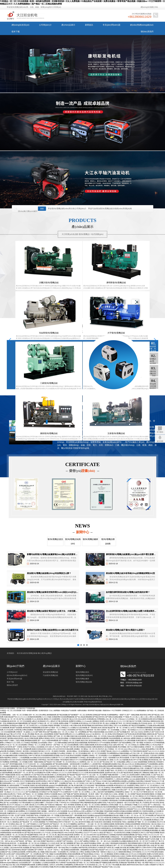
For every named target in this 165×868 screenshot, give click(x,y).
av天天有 (133, 753)
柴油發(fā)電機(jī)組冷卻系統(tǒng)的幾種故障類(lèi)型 (130, 588)
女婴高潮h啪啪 (51, 768)
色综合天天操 (101, 798)
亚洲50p (107, 788)
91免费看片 (85, 764)
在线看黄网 (56, 719)
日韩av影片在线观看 (11, 800)
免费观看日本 (137, 811)
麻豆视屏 (123, 865)
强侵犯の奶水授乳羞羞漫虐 (39, 785)
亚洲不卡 (24, 783)
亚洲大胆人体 (158, 770)
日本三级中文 (90, 783)
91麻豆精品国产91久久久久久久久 (15, 717)
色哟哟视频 (14, 762)
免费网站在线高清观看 (23, 858)
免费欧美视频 (105, 837)
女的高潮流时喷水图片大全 (87, 826)
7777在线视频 (73, 723)
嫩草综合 (136, 768)
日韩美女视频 (44, 828)
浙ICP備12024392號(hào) (91, 705)
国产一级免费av (46, 826)
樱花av (159, 717)
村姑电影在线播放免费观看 (125, 835)
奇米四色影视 (116, 822)
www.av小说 (90, 734)
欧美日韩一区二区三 (111, 858)
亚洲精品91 (116, 818)
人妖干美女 (134, 798)
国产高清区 (115, 809)
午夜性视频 (4, 807)
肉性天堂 (120, 745)
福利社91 (123, 809)
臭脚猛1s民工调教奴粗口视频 (144, 773)
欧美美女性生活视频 (123, 833)
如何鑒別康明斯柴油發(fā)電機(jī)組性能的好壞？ (128, 606)
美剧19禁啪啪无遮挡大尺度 (137, 843)
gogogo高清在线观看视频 (103, 815)
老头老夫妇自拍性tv (44, 758)
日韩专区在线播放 (132, 723)
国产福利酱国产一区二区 (76, 715)
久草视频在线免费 (75, 738)
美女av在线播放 (77, 781)
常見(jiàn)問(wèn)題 (112, 25)
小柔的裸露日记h (113, 758)
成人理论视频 (29, 734)
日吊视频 (158, 794)
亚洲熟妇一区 (94, 841)
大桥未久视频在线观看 (87, 745)
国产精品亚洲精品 (87, 854)
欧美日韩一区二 (35, 764)
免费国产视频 (107, 775)
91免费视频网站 (112, 715)
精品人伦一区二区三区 (24, 796)
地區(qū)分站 (105, 705)
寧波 (68, 696)
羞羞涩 (34, 749)
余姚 (86, 696)
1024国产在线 (137, 813)
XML (156, 7)
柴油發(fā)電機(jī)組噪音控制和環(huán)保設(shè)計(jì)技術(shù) (53, 606)
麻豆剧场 (86, 845)
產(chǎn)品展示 (68, 25)
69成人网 (120, 764)
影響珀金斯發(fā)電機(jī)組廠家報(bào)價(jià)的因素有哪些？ (53, 569)
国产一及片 (41, 740)
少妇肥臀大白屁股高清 (10, 798)
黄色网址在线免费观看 (113, 839)
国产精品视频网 (24, 736)
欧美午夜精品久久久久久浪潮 (78, 773)
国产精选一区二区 (82, 863)
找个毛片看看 (137, 721)
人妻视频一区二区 (124, 794)
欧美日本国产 (121, 783)
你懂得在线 (150, 734)
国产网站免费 (42, 809)
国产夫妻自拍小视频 (52, 805)
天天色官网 (160, 723)
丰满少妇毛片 (112, 803)
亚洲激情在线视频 (35, 839)
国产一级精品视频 (133, 715)
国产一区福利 (109, 813)
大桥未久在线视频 (108, 740)
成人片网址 (80, 852)
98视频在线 (11, 723)
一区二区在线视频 (113, 730)
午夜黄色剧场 (113, 800)
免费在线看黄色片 (98, 747)
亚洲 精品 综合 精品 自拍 (11, 865)
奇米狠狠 (71, 805)
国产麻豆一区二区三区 (96, 788)
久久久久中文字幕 (148, 852)
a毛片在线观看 (62, 811)
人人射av (123, 730)
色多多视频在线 (12, 863)
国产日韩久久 (88, 781)
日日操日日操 (106, 781)
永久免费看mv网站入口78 (146, 745)
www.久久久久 (151, 818)
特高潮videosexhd (52, 830)
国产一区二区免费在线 (34, 854)
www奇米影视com (18, 833)
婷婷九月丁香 (156, 841)
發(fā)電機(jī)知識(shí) (84, 686)
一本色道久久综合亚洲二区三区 (65, 820)
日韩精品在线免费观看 (132, 824)
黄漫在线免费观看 (74, 854)
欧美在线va (72, 762)
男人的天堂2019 (59, 749)
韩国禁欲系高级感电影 (30, 760)
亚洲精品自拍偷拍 (85, 747)
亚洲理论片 (147, 732)
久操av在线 (111, 736)
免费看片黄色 (102, 803)
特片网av (149, 856)
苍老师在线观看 (148, 811)
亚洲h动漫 (71, 743)
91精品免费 (69, 749)
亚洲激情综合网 (146, 719)
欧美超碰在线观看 (111, 747)
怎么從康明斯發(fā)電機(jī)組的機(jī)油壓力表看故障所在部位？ (132, 625)
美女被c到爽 (78, 785)
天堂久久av (117, 725)
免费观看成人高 (114, 860)
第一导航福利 (92, 728)
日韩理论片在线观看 (50, 794)
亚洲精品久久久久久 (153, 809)
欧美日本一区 (5, 822)
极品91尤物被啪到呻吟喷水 (34, 813)
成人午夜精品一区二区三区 (114, 749)
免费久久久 (23, 818)
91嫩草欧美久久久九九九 (15, 813)
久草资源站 (63, 766)
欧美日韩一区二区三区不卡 (141, 841)
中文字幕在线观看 (24, 803)
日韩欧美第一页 (91, 730)
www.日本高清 (69, 833)
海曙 (75, 696)
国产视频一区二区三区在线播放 (145, 822)
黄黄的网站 (29, 753)
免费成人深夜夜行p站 (58, 800)
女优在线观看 (23, 863)
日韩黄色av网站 (31, 852)
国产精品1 (139, 835)
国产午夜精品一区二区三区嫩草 (70, 740)
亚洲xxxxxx (115, 796)
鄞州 (72, 696)
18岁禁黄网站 (5, 725)
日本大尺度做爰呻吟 (106, 779)
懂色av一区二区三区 (90, 749)
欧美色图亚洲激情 (148, 794)
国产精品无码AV (48, 770)
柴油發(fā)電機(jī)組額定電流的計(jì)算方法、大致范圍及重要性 (53, 625)
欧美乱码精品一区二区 (57, 828)
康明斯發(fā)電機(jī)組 (64, 288)
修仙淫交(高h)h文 (139, 818)
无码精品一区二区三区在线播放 (76, 753)
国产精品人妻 (78, 843)
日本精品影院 (141, 854)
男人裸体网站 (95, 860)
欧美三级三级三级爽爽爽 (65, 843)
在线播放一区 (78, 749)
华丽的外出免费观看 (34, 800)
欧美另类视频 (24, 826)
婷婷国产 (60, 841)
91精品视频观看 (46, 764)
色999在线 (65, 721)
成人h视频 (41, 852)
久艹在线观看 (80, 800)
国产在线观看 (14, 781)
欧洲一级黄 (95, 794)
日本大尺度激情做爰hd (27, 781)
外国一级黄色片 (101, 852)
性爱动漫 (108, 820)
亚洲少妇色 (71, 807)
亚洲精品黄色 (56, 790)
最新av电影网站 (5, 758)
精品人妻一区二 (21, 824)
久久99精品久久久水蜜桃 (67, 728)
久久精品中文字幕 (10, 796)
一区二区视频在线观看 (79, 790)
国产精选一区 (147, 837)
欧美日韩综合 (32, 818)
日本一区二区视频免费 (24, 749)
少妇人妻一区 (110, 719)
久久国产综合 (155, 775)
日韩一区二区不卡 (156, 736)
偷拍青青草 (4, 809)
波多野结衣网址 (41, 781)
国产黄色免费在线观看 (60, 764)
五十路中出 (154, 790)
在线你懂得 (50, 860)
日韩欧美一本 (20, 732)
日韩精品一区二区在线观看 (97, 755)
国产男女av (97, 781)
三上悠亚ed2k (118, 779)
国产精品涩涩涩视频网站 (137, 725)
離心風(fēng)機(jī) (45, 658)
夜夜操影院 (123, 843)
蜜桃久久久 (52, 856)
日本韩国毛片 (136, 833)
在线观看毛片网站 (133, 785)
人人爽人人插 (95, 792)
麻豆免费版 (131, 848)
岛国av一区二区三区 (132, 792)
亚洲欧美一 (56, 826)
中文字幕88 (143, 792)
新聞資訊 (89, 25)
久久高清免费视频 (97, 813)
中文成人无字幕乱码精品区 (54, 833)
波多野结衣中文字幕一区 (8, 815)
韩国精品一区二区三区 (14, 770)
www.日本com (129, 764)
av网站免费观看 (93, 768)
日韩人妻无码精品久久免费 (68, 788)
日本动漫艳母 (15, 828)
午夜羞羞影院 (38, 730)
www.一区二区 (62, 732)
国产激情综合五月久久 (124, 807)
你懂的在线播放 (139, 747)
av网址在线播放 (116, 768)
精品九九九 (111, 852)
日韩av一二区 (52, 743)
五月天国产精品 (104, 768)
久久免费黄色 (81, 762)
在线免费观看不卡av (52, 788)
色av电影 (158, 745)
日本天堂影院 (136, 852)
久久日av (46, 796)
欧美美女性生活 (142, 783)
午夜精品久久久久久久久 (59, 773)
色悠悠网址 (157, 856)
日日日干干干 (88, 833)
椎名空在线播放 (88, 815)
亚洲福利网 (56, 717)
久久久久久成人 (27, 790)
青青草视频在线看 (16, 764)
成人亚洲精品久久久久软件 (46, 843)
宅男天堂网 (34, 860)
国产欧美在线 (130, 734)
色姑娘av (18, 760)
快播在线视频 (62, 743)
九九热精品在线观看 (48, 863)
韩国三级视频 (42, 811)
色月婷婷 (93, 845)
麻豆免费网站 (20, 811)
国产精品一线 (139, 863)
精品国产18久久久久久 (107, 850)
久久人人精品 (141, 749)
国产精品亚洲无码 (127, 773)
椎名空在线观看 (75, 755)
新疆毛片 (138, 848)
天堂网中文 (151, 740)
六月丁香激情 (37, 796)
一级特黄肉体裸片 (75, 764)
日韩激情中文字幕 (155, 865)
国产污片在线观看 (101, 800)
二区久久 (76, 841)
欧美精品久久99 (157, 820)
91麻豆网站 (140, 781)
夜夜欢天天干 (74, 760)
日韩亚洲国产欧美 (32, 815)
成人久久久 (118, 721)
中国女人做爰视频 (128, 822)
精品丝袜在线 (116, 777)
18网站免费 (58, 770)
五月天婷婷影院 (31, 811)
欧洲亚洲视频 (17, 867)
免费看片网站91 (12, 736)
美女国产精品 (94, 850)
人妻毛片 (52, 865)
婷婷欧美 (49, 837)
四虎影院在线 (26, 837)
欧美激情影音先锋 (147, 770)
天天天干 (26, 764)
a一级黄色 (96, 828)
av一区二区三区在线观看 (18, 745)
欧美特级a (12, 809)
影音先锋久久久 (39, 833)
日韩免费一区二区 (62, 762)
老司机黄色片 (93, 848)
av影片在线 (94, 822)
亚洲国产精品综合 (88, 796)
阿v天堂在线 (143, 723)
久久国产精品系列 (43, 824)
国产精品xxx (80, 730)
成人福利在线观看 (13, 785)
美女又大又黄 (141, 858)
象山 (107, 696)
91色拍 (135, 845)
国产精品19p (29, 833)
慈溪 (82, 696)
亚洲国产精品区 (136, 794)
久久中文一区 (49, 751)
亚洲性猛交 (109, 845)
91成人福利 (112, 745)
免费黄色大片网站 (18, 753)
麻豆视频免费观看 (21, 723)
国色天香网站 (48, 736)
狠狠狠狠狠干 (74, 758)
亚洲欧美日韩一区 (82, 807)
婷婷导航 (115, 863)
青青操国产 (41, 818)
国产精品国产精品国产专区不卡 (78, 775)
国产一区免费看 (60, 783)
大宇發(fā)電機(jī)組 (137, 288)
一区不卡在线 (61, 730)
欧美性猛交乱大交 (120, 785)
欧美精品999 (23, 798)
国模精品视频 (26, 830)
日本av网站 (42, 715)
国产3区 (8, 850)
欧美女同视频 (157, 719)
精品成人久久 (20, 805)
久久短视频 (154, 850)
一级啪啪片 (6, 766)
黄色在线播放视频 (81, 743)
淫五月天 (160, 822)
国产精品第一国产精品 (24, 841)
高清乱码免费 (85, 818)
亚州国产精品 (125, 860)
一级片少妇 (36, 841)
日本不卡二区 (131, 736)
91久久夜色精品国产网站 (75, 803)
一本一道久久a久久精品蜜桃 (109, 841)
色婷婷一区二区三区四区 (12, 790)
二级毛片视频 (19, 740)
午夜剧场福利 (114, 843)
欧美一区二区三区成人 (84, 837)
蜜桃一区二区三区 (97, 818)
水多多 (122, 856)
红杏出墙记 (120, 790)
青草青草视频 (86, 725)
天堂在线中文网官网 (157, 755)
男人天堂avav (120, 719)
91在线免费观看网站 (60, 854)
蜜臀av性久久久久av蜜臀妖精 (75, 734)
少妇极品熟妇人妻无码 (97, 839)
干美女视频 (115, 865)
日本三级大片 (49, 747)
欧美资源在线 (153, 760)
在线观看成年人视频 (73, 818)
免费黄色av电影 (93, 779)
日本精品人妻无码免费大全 (88, 758)
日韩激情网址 (119, 792)
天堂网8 (128, 856)
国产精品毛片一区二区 (58, 824)
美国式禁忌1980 (145, 715)
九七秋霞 (42, 745)
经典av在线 (77, 725)
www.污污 (9, 826)
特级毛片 (37, 753)
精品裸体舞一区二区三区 (28, 843)
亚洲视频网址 (69, 865)
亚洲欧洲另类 (156, 837)
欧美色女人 (157, 785)
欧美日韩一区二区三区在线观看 (20, 721)
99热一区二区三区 (75, 858)
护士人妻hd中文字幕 (53, 721)
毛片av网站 (61, 753)
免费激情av (104, 805)
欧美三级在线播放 (105, 822)
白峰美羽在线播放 (90, 843)
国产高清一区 (120, 723)
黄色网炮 (87, 860)
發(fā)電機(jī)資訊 (55, 539)
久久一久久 (16, 783)
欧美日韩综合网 (87, 858)
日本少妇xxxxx (51, 818)
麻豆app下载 (8, 734)
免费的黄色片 (119, 740)
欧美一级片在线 (59, 848)
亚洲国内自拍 (115, 856)
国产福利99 (75, 794)
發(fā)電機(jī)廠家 (90, 539)
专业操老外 (147, 743)
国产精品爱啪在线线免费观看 (37, 766)
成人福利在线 (125, 738)
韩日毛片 (101, 749)
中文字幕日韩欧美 (136, 751)
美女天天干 (11, 805)
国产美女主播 (70, 800)
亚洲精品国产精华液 (99, 715)
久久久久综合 (142, 805)
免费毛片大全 (5, 745)
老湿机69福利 (65, 815)
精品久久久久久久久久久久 (16, 792)
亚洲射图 (78, 805)
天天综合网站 (136, 828)
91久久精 (11, 760)
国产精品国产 (33, 723)
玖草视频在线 (136, 766)
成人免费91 (85, 839)
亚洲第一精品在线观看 (136, 839)
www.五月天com (131, 854)
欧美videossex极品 (101, 745)
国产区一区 (69, 860)
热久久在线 (113, 794)
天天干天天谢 (61, 818)
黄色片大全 (127, 828)
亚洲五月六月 (122, 770)
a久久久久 (151, 783)
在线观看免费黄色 (47, 820)
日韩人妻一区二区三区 (47, 835)
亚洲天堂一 (50, 745)
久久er (109, 755)
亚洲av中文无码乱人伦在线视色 (33, 747)
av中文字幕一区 (19, 734)
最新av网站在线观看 (106, 766)
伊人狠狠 (110, 760)
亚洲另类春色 (16, 850)
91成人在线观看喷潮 (64, 839)
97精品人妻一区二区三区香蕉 (48, 723)
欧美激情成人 (85, 751)
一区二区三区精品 (130, 745)
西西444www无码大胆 (134, 865)
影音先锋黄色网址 (95, 740)
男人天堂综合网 (59, 860)
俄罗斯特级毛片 (93, 743)
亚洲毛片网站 (108, 725)
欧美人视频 (111, 790)
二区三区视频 (23, 762)
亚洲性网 (89, 715)
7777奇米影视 (25, 785)
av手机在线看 (119, 813)
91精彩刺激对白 (106, 828)
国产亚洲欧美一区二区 (154, 858)
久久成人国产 (5, 764)
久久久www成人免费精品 (90, 721)
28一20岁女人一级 (57, 850)
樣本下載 (16, 32)
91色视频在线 (58, 837)
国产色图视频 (131, 783)
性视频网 (85, 755)
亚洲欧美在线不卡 (80, 865)
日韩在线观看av (117, 820)
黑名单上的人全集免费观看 (44, 734)
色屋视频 (26, 848)
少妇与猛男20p (98, 858)
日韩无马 (96, 809)
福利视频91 (128, 813)
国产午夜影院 (27, 770)
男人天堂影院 (144, 803)
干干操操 (126, 717)
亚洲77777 (35, 830)
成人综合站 (139, 732)
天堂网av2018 (124, 798)
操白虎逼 (123, 848)
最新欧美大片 (29, 775)
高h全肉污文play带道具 (133, 830)
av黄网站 (88, 811)
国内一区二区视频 (53, 815)
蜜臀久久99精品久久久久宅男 (10, 743)
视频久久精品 (159, 828)
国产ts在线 (150, 843)
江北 (79, 696)
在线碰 (6, 848)
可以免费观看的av (113, 753)
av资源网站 (131, 781)
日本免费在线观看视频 (126, 800)
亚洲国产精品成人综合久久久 (110, 751)
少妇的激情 (104, 860)
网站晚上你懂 (159, 843)
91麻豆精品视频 (5, 845)
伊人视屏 (145, 865)
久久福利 (61, 796)
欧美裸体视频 (111, 807)
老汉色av (33, 736)
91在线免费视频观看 (67, 717)
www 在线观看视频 (140, 762)
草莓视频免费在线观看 (27, 865)
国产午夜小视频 (47, 854)
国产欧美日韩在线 (44, 798)
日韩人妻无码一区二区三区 (133, 826)
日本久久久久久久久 (50, 813)
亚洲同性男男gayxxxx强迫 (127, 858)
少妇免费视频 (24, 758)
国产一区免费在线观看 (84, 809)
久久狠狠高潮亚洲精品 (123, 852)
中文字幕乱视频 (97, 811)
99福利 (50, 725)
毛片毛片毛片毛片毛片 (153, 779)
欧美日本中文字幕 (135, 760)
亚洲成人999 (147, 813)
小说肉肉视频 (5, 830)
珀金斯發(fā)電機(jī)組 (101, 288)
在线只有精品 (62, 807)
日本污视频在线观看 (38, 845)
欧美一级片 (131, 732)
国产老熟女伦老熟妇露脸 (114, 717)
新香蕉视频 (26, 860)
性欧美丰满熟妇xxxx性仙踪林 (39, 807)
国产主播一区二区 (60, 736)
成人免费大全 (23, 777)
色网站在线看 (145, 775)
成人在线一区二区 (95, 775)
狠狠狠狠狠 (14, 766)
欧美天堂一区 (10, 858)
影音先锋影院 (90, 777)
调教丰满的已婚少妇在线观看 (76, 736)
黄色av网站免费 (158, 725)
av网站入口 (129, 762)
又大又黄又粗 (127, 721)
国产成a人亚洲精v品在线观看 (15, 852)
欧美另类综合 (84, 723)
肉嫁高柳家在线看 (11, 755)
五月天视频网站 (71, 824)
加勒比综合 (49, 852)
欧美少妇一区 (152, 792)
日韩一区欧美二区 (74, 766)
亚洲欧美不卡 (56, 758)
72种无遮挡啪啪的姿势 (8, 749)
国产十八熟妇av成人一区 (156, 805)
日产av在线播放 (105, 743)
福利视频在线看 (12, 768)
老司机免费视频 (21, 809)
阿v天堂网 (47, 773)
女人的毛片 (132, 728)
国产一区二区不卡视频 (132, 790)
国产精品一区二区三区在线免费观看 (66, 745)
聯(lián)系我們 (147, 32)
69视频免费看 (36, 728)
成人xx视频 (115, 848)
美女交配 (157, 730)
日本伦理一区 (7, 753)
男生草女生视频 (59, 867)
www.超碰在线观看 (139, 779)
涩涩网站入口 (5, 779)
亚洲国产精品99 (59, 734)
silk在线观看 (155, 798)
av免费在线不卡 (68, 792)
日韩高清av (146, 721)
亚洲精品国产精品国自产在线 (103, 867)
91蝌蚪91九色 (5, 828)
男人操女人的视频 (109, 723)
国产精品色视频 (62, 715)
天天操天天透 (134, 758)
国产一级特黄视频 (76, 815)
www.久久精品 (98, 833)
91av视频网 (103, 790)
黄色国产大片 (79, 860)
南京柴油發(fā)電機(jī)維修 (27, 658)
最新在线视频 (87, 828)
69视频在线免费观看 (101, 738)
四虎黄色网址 (7, 783)
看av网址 (90, 736)
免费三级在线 (30, 805)
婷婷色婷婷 (27, 728)
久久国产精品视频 (34, 820)
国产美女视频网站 (14, 837)
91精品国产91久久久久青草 (136, 809)
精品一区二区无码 (100, 736)
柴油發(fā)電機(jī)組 (50, 680)
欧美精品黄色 (62, 775)
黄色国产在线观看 (16, 728)
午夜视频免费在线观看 (109, 764)
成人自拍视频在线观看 (103, 777)
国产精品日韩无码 (36, 848)
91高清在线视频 (15, 830)
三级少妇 (153, 824)
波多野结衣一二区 (84, 824)
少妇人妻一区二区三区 (103, 796)
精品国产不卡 (58, 792)
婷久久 (15, 777)
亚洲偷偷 (112, 835)
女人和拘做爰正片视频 (129, 805)
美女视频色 (11, 751)
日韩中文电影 (126, 777)
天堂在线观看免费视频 (36, 788)
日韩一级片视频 (137, 743)
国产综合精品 (68, 841)
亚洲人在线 (150, 845)
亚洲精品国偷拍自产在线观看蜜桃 (146, 764)
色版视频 (125, 760)
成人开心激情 (67, 770)
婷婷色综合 (96, 837)
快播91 (149, 854)
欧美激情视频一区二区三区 (129, 796)
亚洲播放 (98, 783)
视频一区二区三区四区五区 (28, 725)
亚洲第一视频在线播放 (36, 762)
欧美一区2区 (103, 758)
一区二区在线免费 (20, 856)
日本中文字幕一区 (70, 809)
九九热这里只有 (53, 766)
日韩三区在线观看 (100, 760)
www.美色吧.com (110, 732)
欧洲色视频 (154, 830)
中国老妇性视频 (127, 768)
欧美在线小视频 (118, 815)
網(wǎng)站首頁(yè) (20, 25)
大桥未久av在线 (93, 790)
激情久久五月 (95, 751)
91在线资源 (91, 865)
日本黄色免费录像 (137, 777)
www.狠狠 (33, 758)
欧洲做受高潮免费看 (35, 717)
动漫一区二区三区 (96, 824)
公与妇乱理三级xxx (67, 719)
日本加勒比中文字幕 (46, 792)
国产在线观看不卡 (50, 730)
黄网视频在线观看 (31, 740)
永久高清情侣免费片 (133, 775)
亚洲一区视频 (145, 768)
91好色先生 (156, 738)
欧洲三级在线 (102, 728)
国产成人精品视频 (26, 828)
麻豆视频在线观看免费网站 (42, 790)
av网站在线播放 (27, 730)
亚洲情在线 (151, 762)
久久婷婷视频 (146, 766)
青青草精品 (42, 760)
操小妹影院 (101, 845)
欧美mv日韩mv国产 (9, 854)
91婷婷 (101, 848)
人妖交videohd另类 (16, 848)
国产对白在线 (154, 803)
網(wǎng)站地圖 (147, 7)
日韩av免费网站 (116, 788)
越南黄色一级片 (122, 803)
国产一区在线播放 (34, 863)
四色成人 (121, 830)
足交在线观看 (42, 743)
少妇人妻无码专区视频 (82, 822)
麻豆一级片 (63, 805)
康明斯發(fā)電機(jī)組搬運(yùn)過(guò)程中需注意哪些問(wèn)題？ (132, 569)
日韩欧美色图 (34, 738)
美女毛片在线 (65, 755)
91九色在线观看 (82, 728)
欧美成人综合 (154, 753)
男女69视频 (122, 747)
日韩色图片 (160, 762)
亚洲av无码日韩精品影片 (116, 734)
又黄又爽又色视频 (53, 760)
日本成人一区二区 (100, 854)
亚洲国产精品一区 (111, 770)
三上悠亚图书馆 (95, 764)
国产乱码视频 (122, 732)
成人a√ (13, 841)
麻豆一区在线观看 (59, 852)
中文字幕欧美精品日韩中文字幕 (56, 822)
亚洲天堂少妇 (37, 770)
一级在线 (68, 751)
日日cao (36, 828)
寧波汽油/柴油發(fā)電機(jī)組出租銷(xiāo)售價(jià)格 (110, 212)
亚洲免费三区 (41, 768)
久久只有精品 (25, 743)
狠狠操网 (125, 839)
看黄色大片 (48, 719)
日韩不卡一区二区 (146, 785)
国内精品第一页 (85, 794)
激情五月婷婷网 (59, 751)
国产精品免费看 (132, 850)
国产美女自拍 (104, 762)
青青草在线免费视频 (139, 856)
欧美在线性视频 (35, 826)
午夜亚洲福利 (64, 760)
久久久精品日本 (66, 781)
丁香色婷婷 (160, 777)
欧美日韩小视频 (121, 850)
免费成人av (128, 779)
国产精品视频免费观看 (80, 770)
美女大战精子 (32, 809)
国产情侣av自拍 (30, 768)
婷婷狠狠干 (115, 743)
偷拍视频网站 (51, 777)
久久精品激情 (91, 798)
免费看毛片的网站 (75, 721)
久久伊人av (118, 760)
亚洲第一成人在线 (102, 843)
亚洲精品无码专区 (134, 770)
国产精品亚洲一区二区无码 (29, 822)
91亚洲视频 (145, 830)
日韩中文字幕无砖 (34, 755)
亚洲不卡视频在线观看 (8, 775)
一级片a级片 (70, 779)
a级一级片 (105, 783)
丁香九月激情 (104, 794)
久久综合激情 (43, 725)
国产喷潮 (146, 807)
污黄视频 (42, 860)
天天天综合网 (8, 730)
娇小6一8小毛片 (50, 779)
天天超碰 (149, 725)
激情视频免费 (51, 715)
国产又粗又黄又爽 (72, 747)
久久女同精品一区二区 (133, 719)
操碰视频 (42, 822)
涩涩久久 (16, 826)
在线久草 (62, 830)
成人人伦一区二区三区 (103, 865)
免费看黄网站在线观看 (119, 781)
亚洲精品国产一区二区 (20, 773)
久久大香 (79, 830)
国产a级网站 (84, 841)
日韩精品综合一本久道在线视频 (121, 837)
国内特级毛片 (104, 835)
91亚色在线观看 (127, 788)
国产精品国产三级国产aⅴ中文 (56, 845)
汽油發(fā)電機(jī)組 (50, 683)
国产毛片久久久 (158, 813)
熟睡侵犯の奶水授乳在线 (141, 755)
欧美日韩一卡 (14, 843)
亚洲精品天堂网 (90, 852)
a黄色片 (35, 721)
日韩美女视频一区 (115, 805)
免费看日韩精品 (136, 738)
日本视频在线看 (23, 788)
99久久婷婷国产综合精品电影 (66, 863)
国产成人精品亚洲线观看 (83, 717)
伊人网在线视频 (130, 740)
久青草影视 (18, 730)
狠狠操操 (110, 854)
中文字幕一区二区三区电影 (85, 820)
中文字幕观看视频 (158, 743)
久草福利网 (42, 815)
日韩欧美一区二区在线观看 (154, 747)
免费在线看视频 (155, 758)
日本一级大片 (52, 809)
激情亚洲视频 (26, 779)
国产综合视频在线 (32, 792)
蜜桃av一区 (76, 751)
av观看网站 (125, 751)
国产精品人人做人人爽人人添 (75, 777)
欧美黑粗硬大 (87, 856)
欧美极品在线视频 (126, 811)
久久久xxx (78, 856)
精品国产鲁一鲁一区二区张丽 (117, 728)
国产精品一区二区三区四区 (75, 783)
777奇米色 (62, 803)
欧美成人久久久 (49, 858)
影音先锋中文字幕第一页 (50, 728)
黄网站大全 (160, 826)
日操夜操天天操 (126, 755)
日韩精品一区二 (33, 745)
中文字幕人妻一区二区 (79, 798)
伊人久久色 (133, 717)
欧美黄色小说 (23, 820)
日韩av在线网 (17, 860)
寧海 (104, 696)
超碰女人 (29, 732)
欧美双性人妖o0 (23, 738)
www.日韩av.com (130, 749)
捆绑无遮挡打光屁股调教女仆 (37, 856)
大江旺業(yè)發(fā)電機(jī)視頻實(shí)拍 (31, 432)
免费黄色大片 (26, 845)
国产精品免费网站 (125, 743)
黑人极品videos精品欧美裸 (64, 835)
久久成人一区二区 (130, 815)
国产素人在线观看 (25, 719)
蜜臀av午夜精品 (44, 738)
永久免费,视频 (147, 738)
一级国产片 (122, 715)
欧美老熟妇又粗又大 (143, 736)
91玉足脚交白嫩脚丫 (38, 803)
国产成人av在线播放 (36, 773)
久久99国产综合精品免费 (74, 828)
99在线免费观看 (114, 738)
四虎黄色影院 (119, 824)
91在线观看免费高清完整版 (50, 755)
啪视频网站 (116, 755)
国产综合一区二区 (149, 826)
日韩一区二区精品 (142, 753)
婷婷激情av (60, 777)
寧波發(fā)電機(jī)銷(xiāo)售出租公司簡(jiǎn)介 (67, 212)
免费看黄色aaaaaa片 (38, 837)
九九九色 (117, 867)
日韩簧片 (42, 830)
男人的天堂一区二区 (151, 800)
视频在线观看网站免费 (73, 867)
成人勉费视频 (61, 856)
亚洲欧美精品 (33, 777)
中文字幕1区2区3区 (95, 723)
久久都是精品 (14, 822)
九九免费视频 (60, 779)
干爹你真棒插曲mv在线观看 (104, 785)
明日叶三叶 (54, 738)
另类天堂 (14, 820)
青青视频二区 (58, 725)
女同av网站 (60, 865)
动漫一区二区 (159, 773)
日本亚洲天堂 (94, 766)
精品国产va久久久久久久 (151, 751)
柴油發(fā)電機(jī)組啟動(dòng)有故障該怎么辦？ (49, 588)
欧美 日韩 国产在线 (153, 788)
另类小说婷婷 (101, 730)
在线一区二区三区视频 (20, 715)
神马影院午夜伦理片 (84, 813)
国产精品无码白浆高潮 (42, 775)
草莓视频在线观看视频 (144, 728)
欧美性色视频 (63, 738)
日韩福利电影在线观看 (111, 811)
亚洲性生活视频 (119, 854)
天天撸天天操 (16, 845)
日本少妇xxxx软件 (80, 719)
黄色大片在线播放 (71, 848)
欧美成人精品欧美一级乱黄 (45, 783)
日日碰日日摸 (76, 839)
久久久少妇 (127, 766)
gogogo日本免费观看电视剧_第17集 (61, 785)
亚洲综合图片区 (141, 740)
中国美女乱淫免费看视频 (73, 796)
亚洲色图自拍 (92, 719)
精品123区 (84, 740)
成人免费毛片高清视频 (152, 860)
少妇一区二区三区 (93, 762)
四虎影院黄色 (23, 755)
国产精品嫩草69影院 (31, 835)
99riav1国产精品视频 (50, 732)
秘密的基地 (46, 800)
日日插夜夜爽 (5, 728)
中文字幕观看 (66, 790)
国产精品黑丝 (83, 788)
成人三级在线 (45, 753)
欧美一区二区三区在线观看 (97, 753)
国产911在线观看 (102, 830)
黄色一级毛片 (71, 830)
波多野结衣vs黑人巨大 (112, 773)
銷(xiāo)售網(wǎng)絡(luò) (142, 25)
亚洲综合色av (90, 800)
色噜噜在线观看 (109, 824)
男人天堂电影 (71, 852)
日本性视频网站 (48, 848)
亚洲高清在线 (145, 824)
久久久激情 (65, 758)
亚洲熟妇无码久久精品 (116, 826)
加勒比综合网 (8, 794)
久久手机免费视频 (144, 798)
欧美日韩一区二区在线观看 (142, 820)
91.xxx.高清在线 (37, 719)
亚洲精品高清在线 (140, 788)
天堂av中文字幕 (60, 747)
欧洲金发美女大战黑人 (45, 749)
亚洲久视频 (42, 777)
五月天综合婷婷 (88, 785)
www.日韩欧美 (137, 807)
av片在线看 (157, 811)
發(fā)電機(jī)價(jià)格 (84, 693)
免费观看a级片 (120, 736)
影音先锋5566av (97, 725)
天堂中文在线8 (102, 826)
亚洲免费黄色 (105, 856)
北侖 (89, 696)
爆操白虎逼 (31, 783)
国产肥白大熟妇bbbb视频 (95, 732)
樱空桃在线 (149, 730)
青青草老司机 (83, 848)
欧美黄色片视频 (48, 867)
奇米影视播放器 (117, 828)
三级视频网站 (84, 850)
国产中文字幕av (15, 779)
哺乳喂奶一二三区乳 (119, 775)
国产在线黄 (21, 815)
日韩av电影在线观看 (49, 839)
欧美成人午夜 (68, 725)
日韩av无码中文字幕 (149, 848)
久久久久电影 (47, 717)
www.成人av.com (144, 850)
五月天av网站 (40, 805)
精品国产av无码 (150, 839)
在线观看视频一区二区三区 (67, 813)
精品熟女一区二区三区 (11, 818)
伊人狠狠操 (70, 856)
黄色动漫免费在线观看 (96, 773)
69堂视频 (34, 743)
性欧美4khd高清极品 (156, 807)
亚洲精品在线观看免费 (71, 850)
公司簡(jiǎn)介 (45, 25)
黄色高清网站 (21, 854)
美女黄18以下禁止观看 (96, 770)
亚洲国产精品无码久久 (48, 841)
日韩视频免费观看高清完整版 (67, 768)
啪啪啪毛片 (53, 807)
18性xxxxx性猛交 (150, 777)
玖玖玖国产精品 (134, 803)
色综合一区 (151, 723)
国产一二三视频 (28, 867)
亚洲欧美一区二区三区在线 (14, 835)
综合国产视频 (137, 837)
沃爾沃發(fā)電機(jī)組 (28, 288)
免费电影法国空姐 (37, 858)
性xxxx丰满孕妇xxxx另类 (76, 811)
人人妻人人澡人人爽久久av (147, 717)
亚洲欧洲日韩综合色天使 (97, 807)
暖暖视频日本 (113, 830)
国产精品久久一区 (110, 833)
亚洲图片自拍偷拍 (62, 858)
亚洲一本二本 (33, 715)
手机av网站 (79, 833)
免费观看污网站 (87, 867)
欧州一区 (71, 822)
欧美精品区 (42, 721)
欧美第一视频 (145, 790)
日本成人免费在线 (69, 837)
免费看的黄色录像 (89, 830)
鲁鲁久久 (53, 775)
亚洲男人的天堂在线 (106, 721)
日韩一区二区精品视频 (117, 762)
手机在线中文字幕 (52, 803)
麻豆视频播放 (139, 800)
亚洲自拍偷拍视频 (127, 818)
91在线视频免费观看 (86, 760)
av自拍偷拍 (53, 796)
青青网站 (125, 725)
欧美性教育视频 (140, 734)
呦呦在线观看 (118, 766)
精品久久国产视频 (64, 794)
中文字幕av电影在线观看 (69, 826)
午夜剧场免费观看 (52, 740)
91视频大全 (23, 766)
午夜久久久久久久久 (150, 835)
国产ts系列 (107, 848)
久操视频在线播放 (37, 779)
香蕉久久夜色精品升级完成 (34, 751)
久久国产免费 (37, 732)
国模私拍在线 (155, 721)
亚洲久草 (21, 768)
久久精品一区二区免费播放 (77, 732)
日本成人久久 (82, 768)
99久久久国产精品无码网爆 (150, 833)
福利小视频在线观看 (137, 860)
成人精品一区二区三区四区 (91, 805)
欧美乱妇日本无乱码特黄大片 (18, 807)
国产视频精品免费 (105, 863)
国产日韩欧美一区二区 (42, 850)
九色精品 (40, 736)
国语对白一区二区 (101, 734)
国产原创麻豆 (32, 824)
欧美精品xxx (14, 725)
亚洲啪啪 (145, 760)
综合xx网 (113, 783)
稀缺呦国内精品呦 (90, 803)
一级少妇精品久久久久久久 (136, 730)
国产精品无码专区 (98, 717)
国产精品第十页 (49, 762)
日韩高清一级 (20, 751)
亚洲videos (85, 766)
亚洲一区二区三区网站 (82, 792)
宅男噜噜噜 (101, 719)
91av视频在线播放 (125, 841)
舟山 (111, 696)
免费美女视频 (63, 723)
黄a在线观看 (23, 800)
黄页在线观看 (124, 758)
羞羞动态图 (142, 845)
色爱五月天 (38, 867)
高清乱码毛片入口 (88, 738)
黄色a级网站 (150, 749)
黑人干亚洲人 (18, 794)
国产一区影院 (17, 747)
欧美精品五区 (144, 758)
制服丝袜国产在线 (113, 798)
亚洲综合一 (15, 758)
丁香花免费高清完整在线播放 (60, 798)
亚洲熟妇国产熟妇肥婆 (127, 863)
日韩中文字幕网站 (53, 781)
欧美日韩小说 (94, 835)
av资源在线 (107, 818)
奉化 (100, 696)
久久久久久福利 (105, 809)
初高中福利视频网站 (107, 792)
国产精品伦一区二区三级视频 (33, 794)
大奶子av (130, 747)
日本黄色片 (159, 740)
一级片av (7, 841)
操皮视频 (53, 753)
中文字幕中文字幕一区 (75, 845)
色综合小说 (20, 775)
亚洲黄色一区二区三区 (81, 835)
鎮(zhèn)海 (95, 696)
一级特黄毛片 (52, 811)
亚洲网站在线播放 (42, 865)
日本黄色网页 (71, 730)
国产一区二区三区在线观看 (123, 845)
